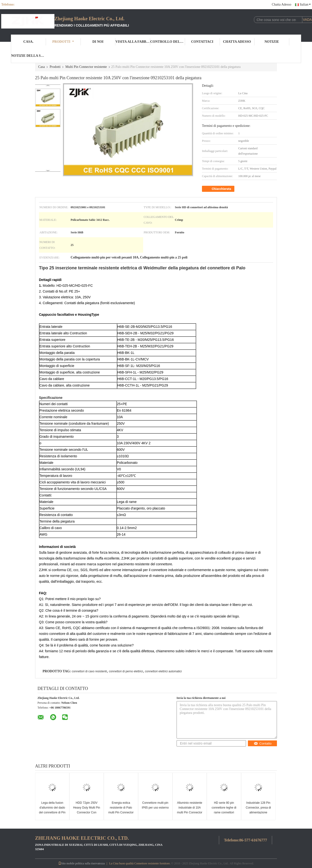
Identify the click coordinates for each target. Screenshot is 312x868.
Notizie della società (29, 56)
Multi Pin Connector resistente (86, 67)
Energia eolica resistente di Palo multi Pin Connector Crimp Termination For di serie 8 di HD (121, 812)
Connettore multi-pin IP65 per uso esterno (155, 805)
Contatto (263, 743)
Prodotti (63, 42)
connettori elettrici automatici (163, 671)
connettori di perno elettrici (126, 671)
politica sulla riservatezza (90, 863)
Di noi (98, 42)
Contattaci (202, 42)
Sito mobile (67, 863)
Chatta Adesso (282, 4)
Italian (305, 4)
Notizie (272, 42)
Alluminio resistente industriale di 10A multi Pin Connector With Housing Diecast (190, 810)
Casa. (29, 42)
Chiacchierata (219, 189)
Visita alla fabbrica (133, 42)
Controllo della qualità (168, 42)
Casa (41, 67)
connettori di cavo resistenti (89, 671)
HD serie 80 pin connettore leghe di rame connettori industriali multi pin (224, 810)
